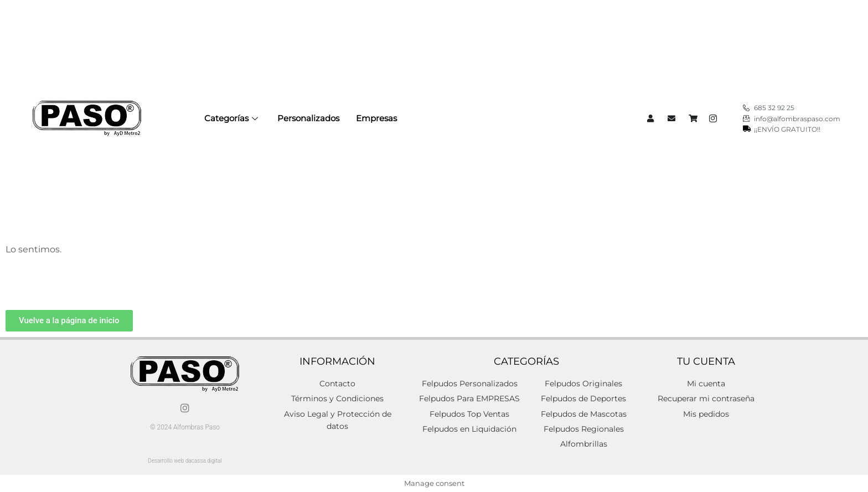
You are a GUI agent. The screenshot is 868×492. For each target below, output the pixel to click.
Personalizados (308, 118)
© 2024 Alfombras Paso (185, 427)
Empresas (376, 118)
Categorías (232, 118)
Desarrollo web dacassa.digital (185, 461)
